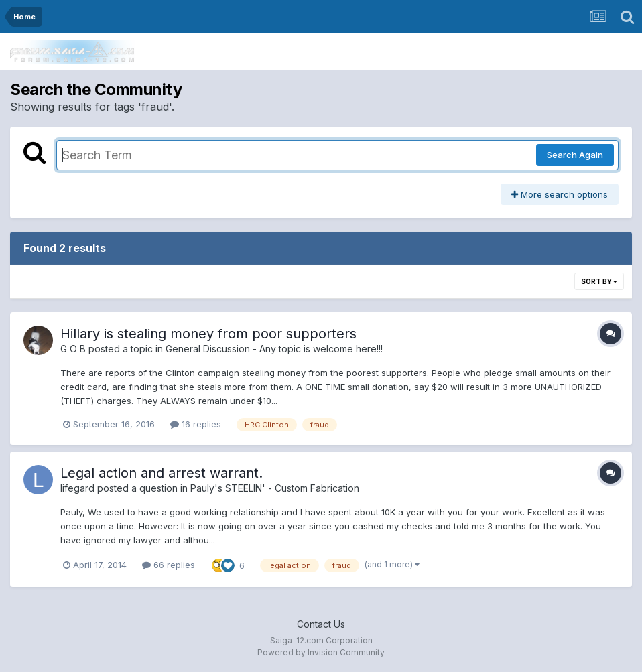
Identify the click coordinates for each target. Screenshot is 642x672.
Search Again (575, 155)
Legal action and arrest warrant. (162, 473)
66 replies (169, 565)
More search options (560, 194)
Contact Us (321, 624)
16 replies (196, 424)
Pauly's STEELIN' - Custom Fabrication (275, 488)
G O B (73, 349)
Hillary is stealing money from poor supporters (208, 334)
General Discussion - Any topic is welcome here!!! (274, 349)
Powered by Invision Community (321, 652)
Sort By (599, 281)
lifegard (77, 488)
